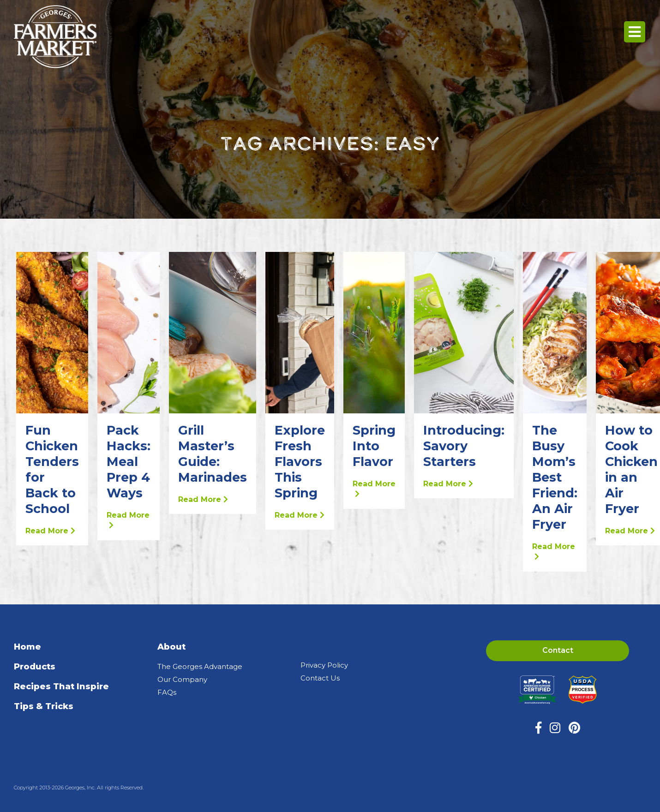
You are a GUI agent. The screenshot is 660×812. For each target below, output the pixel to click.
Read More (50, 531)
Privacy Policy (324, 665)
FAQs (167, 692)
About (171, 647)
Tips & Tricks (44, 706)
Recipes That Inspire (61, 687)
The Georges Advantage (200, 666)
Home (27, 647)
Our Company (182, 679)
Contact (558, 650)
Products (35, 667)
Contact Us (320, 678)
